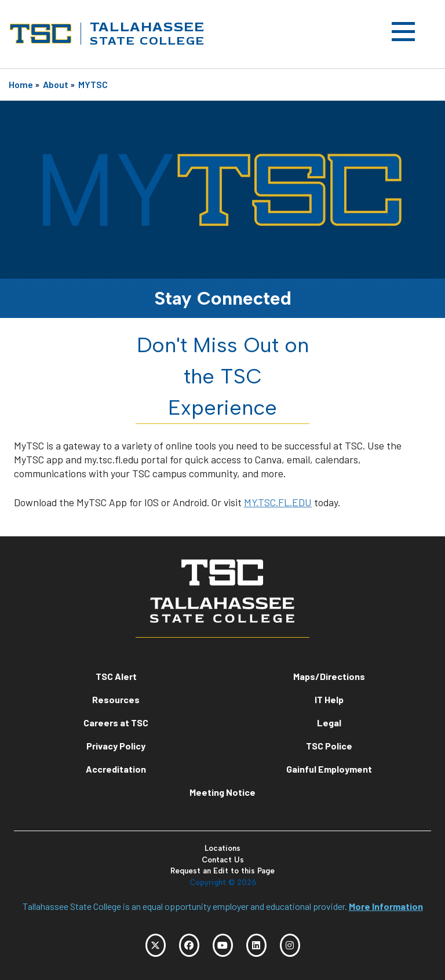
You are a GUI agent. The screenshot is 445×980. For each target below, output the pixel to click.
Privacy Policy (116, 746)
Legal (329, 723)
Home (21, 84)
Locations (222, 848)
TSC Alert (116, 676)
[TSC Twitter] (156, 945)
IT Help (329, 699)
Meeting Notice (222, 792)
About (56, 84)
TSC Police (329, 746)
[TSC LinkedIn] (256, 945)
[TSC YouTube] (223, 945)
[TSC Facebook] (189, 945)
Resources (116, 699)
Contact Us (223, 860)
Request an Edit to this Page (222, 871)
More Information (386, 906)
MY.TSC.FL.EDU (278, 502)
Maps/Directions (329, 676)
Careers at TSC (116, 723)
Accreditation (116, 769)
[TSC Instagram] (290, 945)
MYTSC (93, 84)
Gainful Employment (329, 769)
